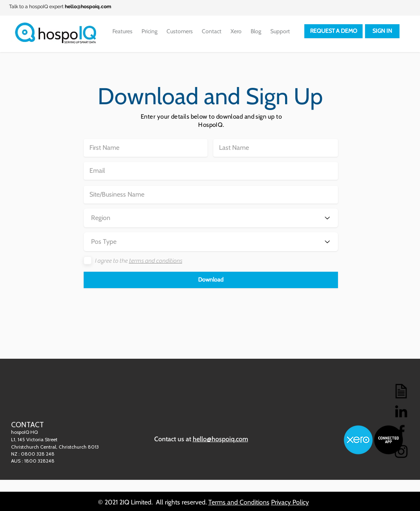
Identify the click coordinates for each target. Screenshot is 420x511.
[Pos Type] (211, 242)
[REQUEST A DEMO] (333, 31)
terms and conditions (155, 261)
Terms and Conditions (239, 502)
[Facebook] (401, 431)
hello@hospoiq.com (88, 7)
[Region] (211, 218)
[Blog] (401, 391)
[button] (211, 280)
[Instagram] (401, 451)
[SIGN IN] (382, 31)
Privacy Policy (290, 502)
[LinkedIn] (401, 411)
